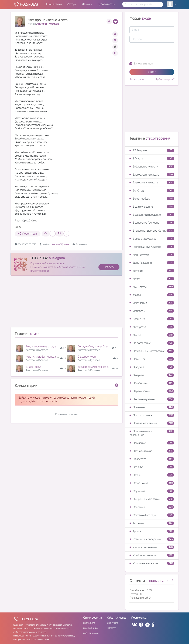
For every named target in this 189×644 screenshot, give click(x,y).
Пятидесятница (152, 451)
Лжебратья (152, 327)
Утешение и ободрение (152, 539)
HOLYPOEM (39, 258)
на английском (91, 633)
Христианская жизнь (152, 563)
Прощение (152, 443)
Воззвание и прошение (152, 215)
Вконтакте (112, 623)
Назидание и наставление (152, 351)
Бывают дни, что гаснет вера (95, 367)
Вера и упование (152, 207)
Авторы (72, 4)
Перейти (109, 267)
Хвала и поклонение (152, 547)
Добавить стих (106, 4)
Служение (152, 491)
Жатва (152, 295)
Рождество (152, 459)
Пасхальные (152, 383)
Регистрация (137, 80)
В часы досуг (33, 367)
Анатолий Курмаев (47, 24)
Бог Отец (152, 191)
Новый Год (152, 359)
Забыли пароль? (165, 80)
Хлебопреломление (152, 555)
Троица (152, 531)
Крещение (152, 319)
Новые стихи (54, 4)
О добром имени (87, 357)
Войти (152, 72)
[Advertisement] (67, 303)
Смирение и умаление (152, 499)
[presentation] (156, 52)
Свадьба (152, 467)
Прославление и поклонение (152, 433)
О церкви (152, 375)
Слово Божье (152, 483)
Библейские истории (152, 167)
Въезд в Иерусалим (152, 239)
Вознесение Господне (152, 223)
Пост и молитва (152, 415)
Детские (152, 271)
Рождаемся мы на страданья (43, 346)
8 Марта (152, 158)
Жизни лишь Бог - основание (43, 357)
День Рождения (152, 263)
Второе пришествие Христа (152, 231)
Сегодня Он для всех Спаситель (97, 346)
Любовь (152, 335)
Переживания (152, 391)
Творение (152, 523)
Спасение (152, 507)
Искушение (152, 303)
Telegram (111, 628)
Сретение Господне (152, 515)
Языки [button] (86, 4)
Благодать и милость (152, 182)
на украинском (91, 628)
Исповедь (152, 311)
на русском (89, 623)
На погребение (152, 343)
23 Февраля (152, 150)
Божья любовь (152, 199)
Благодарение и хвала (152, 175)
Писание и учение (152, 399)
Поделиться (28, 234)
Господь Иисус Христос (152, 247)
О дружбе (152, 367)
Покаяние (152, 407)
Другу (152, 279)
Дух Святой (152, 287)
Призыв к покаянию (152, 423)
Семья (152, 475)
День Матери (152, 255)
